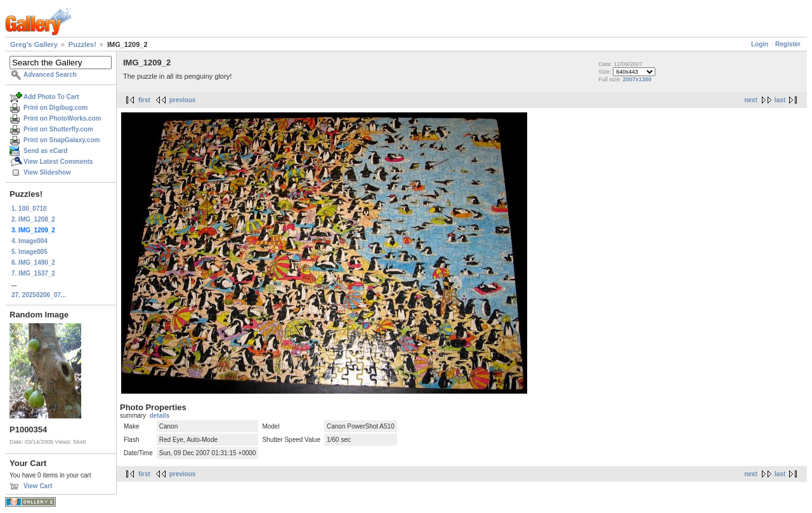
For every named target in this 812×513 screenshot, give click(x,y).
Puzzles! (82, 44)
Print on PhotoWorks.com (62, 118)
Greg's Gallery (34, 44)
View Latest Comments (58, 162)
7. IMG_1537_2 (33, 273)
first (144, 100)
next (751, 100)
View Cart (38, 486)
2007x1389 (637, 79)
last (780, 100)
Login (760, 44)
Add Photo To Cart (51, 97)
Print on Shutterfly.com (58, 129)
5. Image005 (29, 252)
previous (183, 100)
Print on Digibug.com (56, 108)
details (160, 416)
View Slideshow (47, 172)
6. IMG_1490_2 (33, 263)
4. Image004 (29, 241)
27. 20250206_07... (39, 295)
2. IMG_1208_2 (33, 219)
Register (788, 44)
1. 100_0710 (29, 209)
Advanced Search (50, 75)
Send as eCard (45, 151)
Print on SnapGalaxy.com (62, 140)
